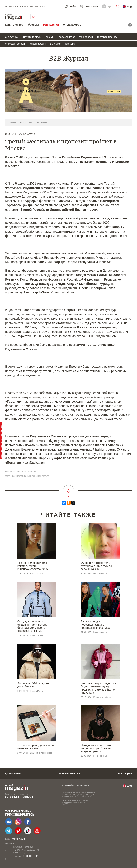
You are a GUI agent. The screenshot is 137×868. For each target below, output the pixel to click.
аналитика (11, 37)
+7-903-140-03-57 (23, 856)
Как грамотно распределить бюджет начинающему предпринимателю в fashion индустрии (98, 688)
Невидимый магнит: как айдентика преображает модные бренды (96, 748)
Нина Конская (37, 574)
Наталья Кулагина (27, 134)
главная (12, 122)
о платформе (72, 25)
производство (67, 37)
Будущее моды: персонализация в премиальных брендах (95, 625)
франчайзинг (38, 44)
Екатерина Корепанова (41, 753)
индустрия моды (32, 37)
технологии (86, 37)
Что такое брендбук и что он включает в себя (36, 747)
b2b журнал (51, 25)
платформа (125, 773)
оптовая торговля (16, 44)
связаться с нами (34, 17)
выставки (56, 44)
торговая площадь (108, 37)
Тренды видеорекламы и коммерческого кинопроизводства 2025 (33, 566)
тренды (50, 37)
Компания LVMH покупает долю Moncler (34, 685)
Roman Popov (37, 691)
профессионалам (70, 773)
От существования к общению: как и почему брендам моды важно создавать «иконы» (32, 626)
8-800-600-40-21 (19, 797)
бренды (33, 25)
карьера (70, 44)
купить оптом (14, 25)
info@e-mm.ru (18, 839)
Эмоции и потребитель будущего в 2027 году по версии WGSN (96, 566)
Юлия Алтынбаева (102, 697)
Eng (129, 6)
